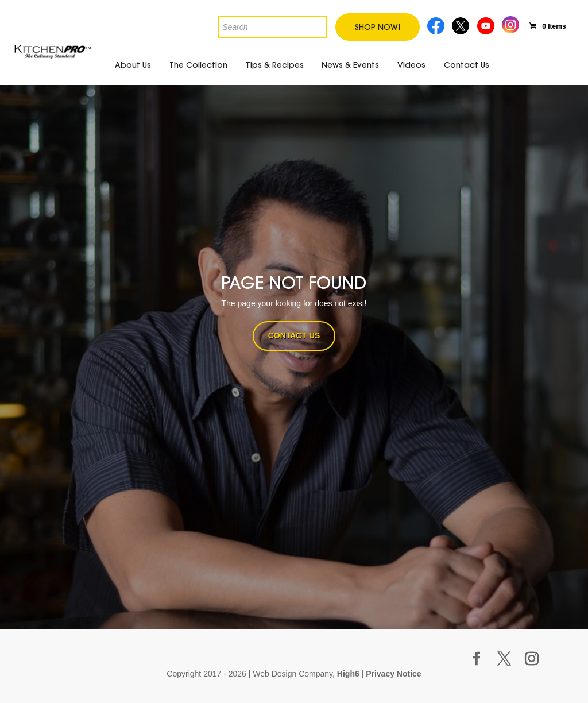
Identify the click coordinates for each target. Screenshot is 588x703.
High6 (348, 674)
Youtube (487, 24)
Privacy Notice (394, 674)
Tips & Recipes (275, 65)
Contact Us (467, 65)
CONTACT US (294, 335)
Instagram (511, 23)
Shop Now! (378, 27)
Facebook (436, 24)
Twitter (461, 24)
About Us (133, 65)
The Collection (198, 65)
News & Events (350, 65)
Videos (411, 65)
